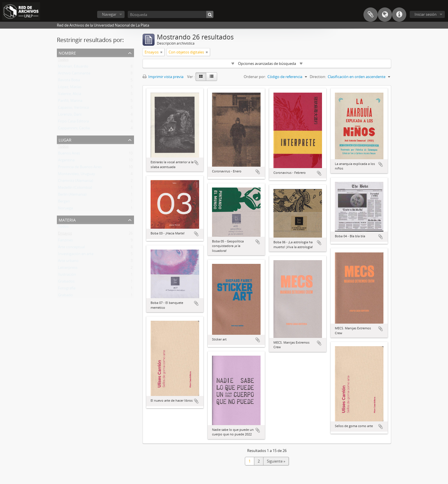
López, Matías (70, 88)
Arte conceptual (71, 248)
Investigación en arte (76, 255)
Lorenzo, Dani (70, 115)
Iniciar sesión (426, 14)
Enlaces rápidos (399, 15)
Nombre (67, 52)
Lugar (65, 139)
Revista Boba (69, 81)
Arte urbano (68, 262)
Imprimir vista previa (163, 77)
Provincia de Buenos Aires (80, 168)
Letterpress (68, 269)
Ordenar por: (255, 77)
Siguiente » (276, 461)
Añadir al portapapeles (196, 163)
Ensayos (65, 234)
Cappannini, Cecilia (74, 129)
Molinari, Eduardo (73, 67)
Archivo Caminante (74, 74)
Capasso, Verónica (73, 109)
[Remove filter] (161, 52)
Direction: (318, 77)
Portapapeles (371, 15)
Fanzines (65, 241)
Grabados (66, 282)
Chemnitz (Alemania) (76, 182)
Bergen (64, 202)
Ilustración (67, 276)
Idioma (385, 15)
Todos (63, 61)
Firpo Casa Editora (73, 122)
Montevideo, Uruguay (77, 175)
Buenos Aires (69, 154)
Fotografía (67, 289)
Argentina (66, 161)
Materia (67, 219)
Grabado (65, 296)
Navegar (109, 14)
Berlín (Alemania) (72, 196)
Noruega (65, 209)
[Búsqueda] (171, 14)
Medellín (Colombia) (75, 189)
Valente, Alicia (70, 95)
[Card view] (201, 77)
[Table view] (212, 77)
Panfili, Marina (70, 102)
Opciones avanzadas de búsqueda (267, 63)
